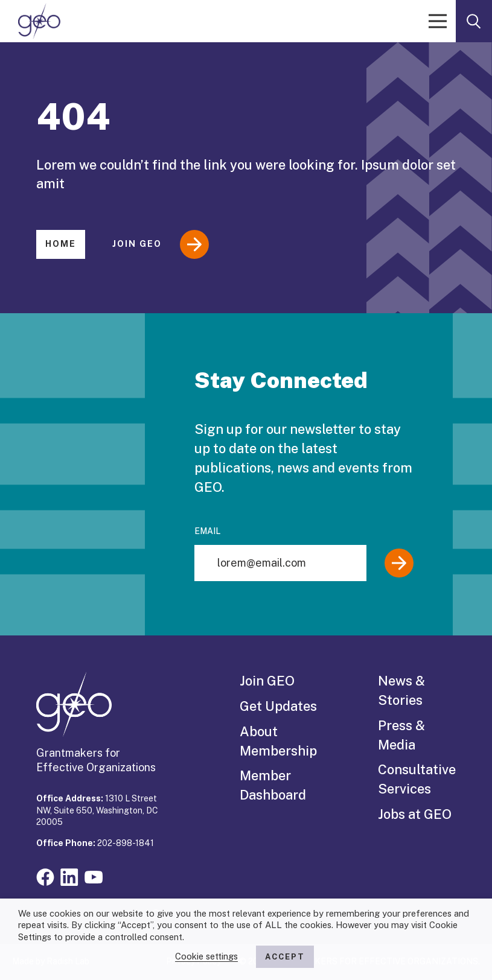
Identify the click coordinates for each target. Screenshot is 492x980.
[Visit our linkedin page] (69, 876)
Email (207, 531)
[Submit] (399, 563)
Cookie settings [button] (206, 956)
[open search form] (474, 21)
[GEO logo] (39, 21)
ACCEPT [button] (285, 957)
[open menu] (438, 21)
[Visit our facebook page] (45, 876)
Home (61, 244)
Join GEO (161, 244)
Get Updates (278, 706)
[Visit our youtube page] (94, 876)
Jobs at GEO (415, 814)
